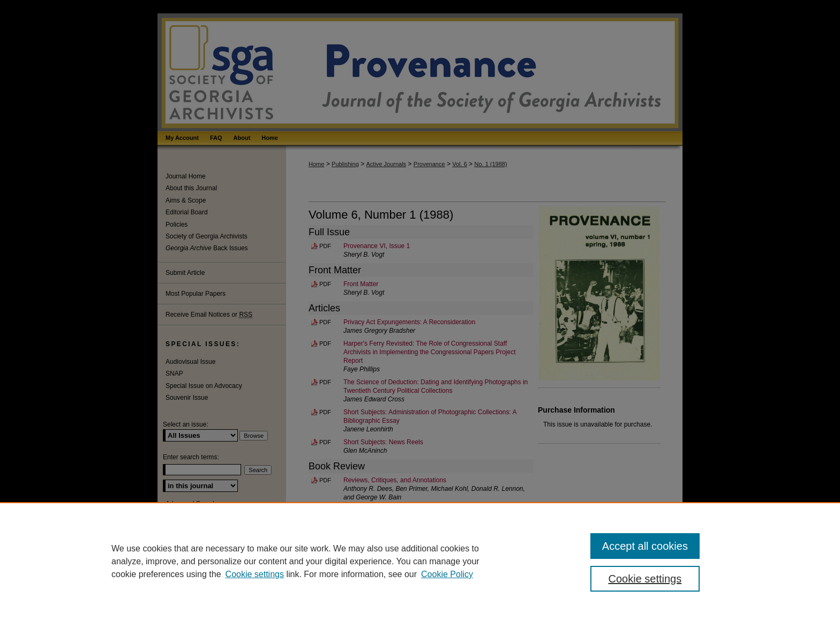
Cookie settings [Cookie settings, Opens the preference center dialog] (645, 579)
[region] (420, 561)
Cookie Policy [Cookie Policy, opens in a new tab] (447, 574)
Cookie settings (255, 574)
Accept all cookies (645, 546)
